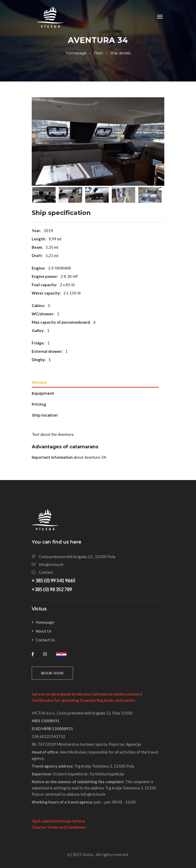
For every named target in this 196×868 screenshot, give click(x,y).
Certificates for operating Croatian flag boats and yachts (83, 700)
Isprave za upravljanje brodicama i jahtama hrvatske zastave (86, 694)
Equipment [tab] (43, 393)
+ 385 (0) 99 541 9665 (54, 580)
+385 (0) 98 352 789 (52, 589)
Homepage (76, 53)
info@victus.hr (51, 564)
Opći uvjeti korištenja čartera (58, 821)
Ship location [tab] (45, 415)
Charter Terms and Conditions (59, 827)
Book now (52, 673)
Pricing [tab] (39, 404)
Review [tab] (39, 382)
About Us (44, 631)
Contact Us (45, 640)
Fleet (98, 53)
